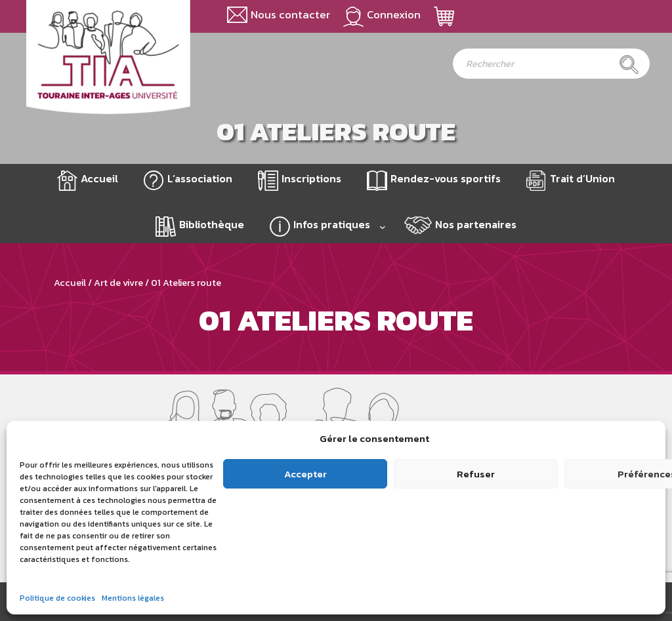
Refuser (476, 474)
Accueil (99, 178)
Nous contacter (290, 15)
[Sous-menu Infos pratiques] (383, 227)
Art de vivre (118, 283)
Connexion (394, 15)
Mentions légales (133, 598)
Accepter (305, 474)
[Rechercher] (629, 64)
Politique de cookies (57, 598)
